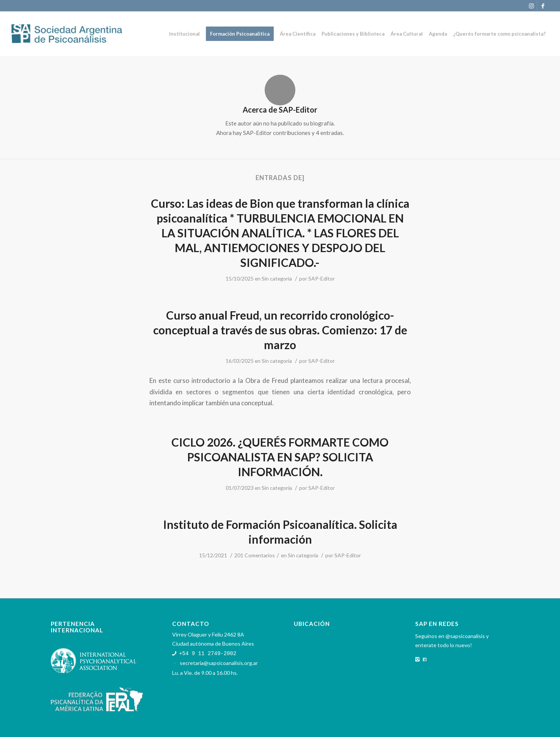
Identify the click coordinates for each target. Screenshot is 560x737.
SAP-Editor (322, 278)
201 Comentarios (255, 555)
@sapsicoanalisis (465, 636)
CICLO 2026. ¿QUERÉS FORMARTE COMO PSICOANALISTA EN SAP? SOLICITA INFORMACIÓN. (280, 457)
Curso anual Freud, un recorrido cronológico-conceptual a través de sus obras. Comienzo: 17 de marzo (280, 330)
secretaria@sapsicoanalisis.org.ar (219, 663)
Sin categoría (277, 278)
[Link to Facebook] (543, 6)
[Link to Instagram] (531, 6)
